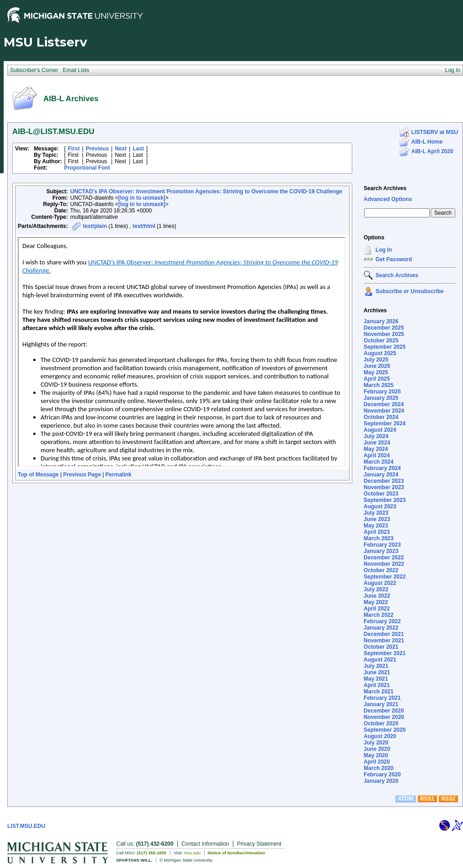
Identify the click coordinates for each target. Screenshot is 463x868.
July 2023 (376, 513)
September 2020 (385, 730)
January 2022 (381, 628)
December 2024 (384, 404)
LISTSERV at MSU (435, 132)
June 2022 (377, 596)
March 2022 (378, 615)
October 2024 (381, 417)
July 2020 (376, 743)
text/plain (95, 226)
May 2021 (376, 679)
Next (121, 149)
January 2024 (381, 475)
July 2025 (376, 360)
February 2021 (382, 698)
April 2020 (377, 762)
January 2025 (381, 398)
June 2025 (377, 366)
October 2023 (381, 494)
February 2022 (382, 621)
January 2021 (381, 704)
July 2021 (376, 666)
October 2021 (381, 647)
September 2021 (385, 653)
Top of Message (38, 475)
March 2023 (378, 538)
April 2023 (377, 532)
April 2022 (377, 609)
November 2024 (384, 411)
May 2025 (376, 372)
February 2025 (382, 392)
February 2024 (382, 468)
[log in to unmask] (142, 198)
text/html (144, 226)
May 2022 (376, 602)
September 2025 (385, 347)
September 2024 (385, 424)
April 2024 (377, 455)
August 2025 (380, 353)
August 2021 (380, 660)
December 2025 (384, 328)
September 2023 (385, 500)
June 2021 (377, 672)
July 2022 (376, 589)
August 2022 (380, 583)
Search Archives (385, 188)
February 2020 (382, 775)
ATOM (405, 799)
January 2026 (381, 321)
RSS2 (448, 799)
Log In (384, 250)
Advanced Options (388, 199)
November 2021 (384, 641)
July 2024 (376, 436)
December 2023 (384, 481)
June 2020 (377, 749)
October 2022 (381, 570)
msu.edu (192, 853)
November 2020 (384, 717)
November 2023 (384, 487)
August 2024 (380, 430)
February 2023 (382, 545)
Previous (97, 149)
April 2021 (377, 685)
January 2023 (381, 551)
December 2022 (384, 558)
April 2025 (377, 379)
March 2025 (378, 385)
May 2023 (376, 526)
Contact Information (205, 844)
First (74, 149)
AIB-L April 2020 (432, 151)
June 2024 (377, 443)
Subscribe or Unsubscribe (409, 291)
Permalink (118, 475)
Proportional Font (87, 168)
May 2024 (376, 449)
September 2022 (385, 577)
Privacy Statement (259, 844)
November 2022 (384, 564)
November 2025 (384, 334)
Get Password (394, 259)
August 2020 (380, 736)
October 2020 (381, 723)
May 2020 (376, 755)
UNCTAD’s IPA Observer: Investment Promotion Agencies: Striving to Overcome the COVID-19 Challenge (206, 191)
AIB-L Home (427, 142)
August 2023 (380, 506)
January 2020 (381, 781)
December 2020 (384, 711)
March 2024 (378, 462)
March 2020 (378, 768)
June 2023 (377, 519)
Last (138, 149)
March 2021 (378, 692)
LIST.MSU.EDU (26, 826)
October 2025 (381, 341)
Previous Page (82, 475)
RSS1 (427, 799)
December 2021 (384, 634)
